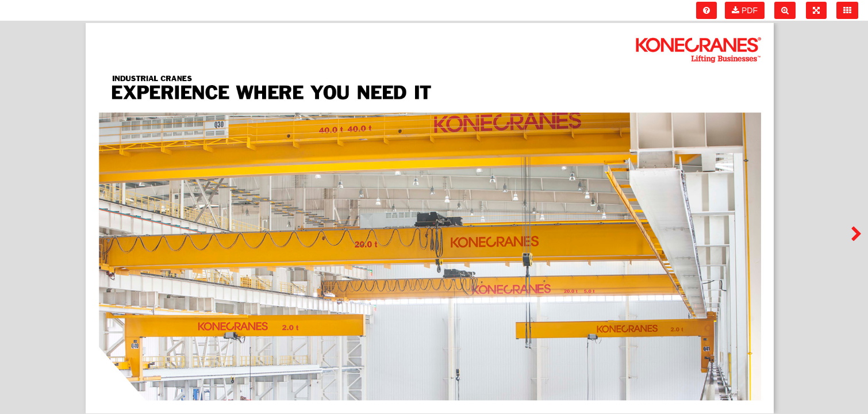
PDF (745, 10)
